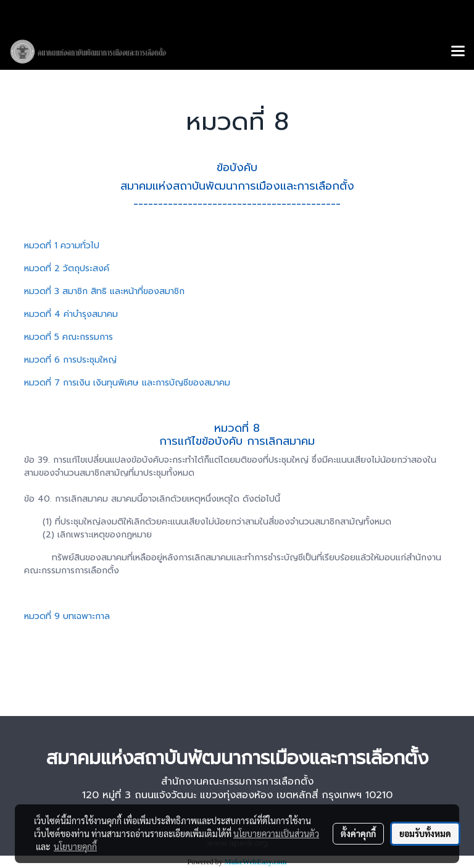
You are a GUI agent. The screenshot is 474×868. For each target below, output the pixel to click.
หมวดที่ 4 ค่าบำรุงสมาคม (71, 314)
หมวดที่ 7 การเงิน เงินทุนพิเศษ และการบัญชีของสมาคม (127, 383)
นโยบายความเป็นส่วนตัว (276, 833)
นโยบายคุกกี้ (75, 846)
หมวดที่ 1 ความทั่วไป (62, 246)
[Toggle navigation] (458, 52)
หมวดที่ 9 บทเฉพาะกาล (67, 616)
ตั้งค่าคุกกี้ (358, 833)
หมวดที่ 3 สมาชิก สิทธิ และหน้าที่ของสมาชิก (104, 291)
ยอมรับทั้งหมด (425, 833)
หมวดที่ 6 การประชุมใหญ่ (70, 360)
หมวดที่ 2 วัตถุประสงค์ (67, 268)
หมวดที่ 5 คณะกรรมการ (69, 337)
